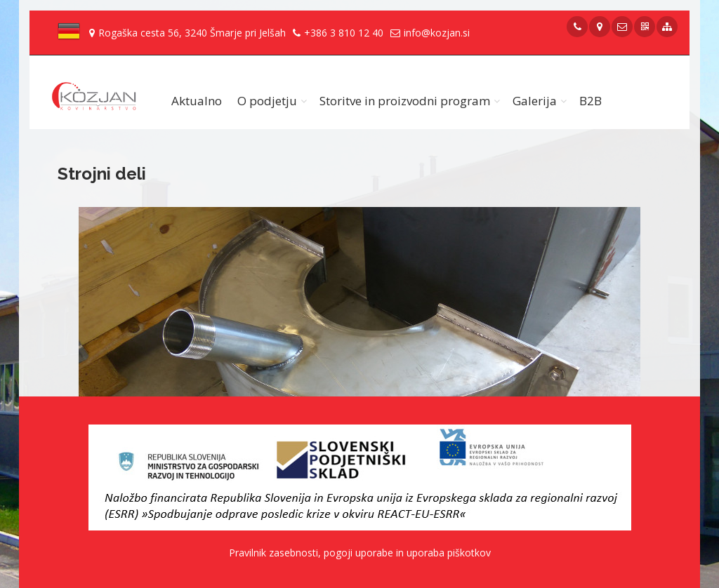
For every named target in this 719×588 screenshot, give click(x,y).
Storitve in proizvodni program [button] (405, 101)
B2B (591, 101)
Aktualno (197, 101)
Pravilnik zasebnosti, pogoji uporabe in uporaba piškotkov (360, 553)
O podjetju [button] (267, 101)
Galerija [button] (535, 101)
